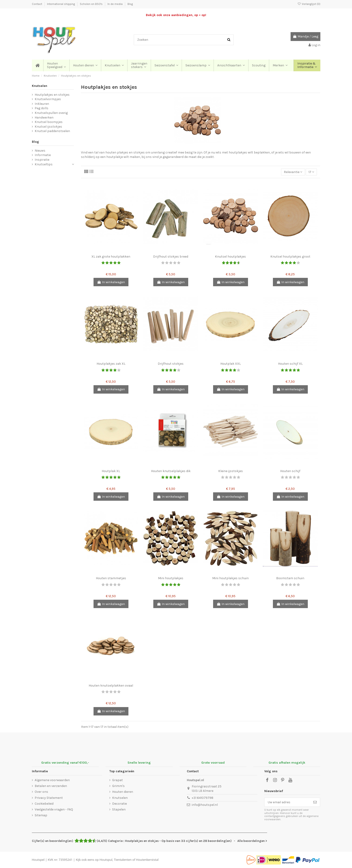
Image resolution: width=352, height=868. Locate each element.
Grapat (117, 780)
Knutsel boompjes (49, 122)
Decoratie (119, 804)
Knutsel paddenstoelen (52, 131)
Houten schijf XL (290, 364)
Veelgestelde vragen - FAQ (54, 809)
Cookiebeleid (44, 804)
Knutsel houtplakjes (230, 257)
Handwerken (44, 117)
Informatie (43, 155)
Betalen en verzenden (51, 786)
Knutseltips (44, 164)
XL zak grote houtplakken (111, 257)
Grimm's (118, 786)
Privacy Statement (49, 798)
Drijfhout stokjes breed (171, 257)
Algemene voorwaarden (52, 780)
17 (311, 172)
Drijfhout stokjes (171, 364)
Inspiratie (42, 160)
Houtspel (38, 860)
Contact (37, 4)
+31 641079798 (203, 798)
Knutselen (40, 86)
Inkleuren (42, 104)
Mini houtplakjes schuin (230, 578)
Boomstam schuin (290, 578)
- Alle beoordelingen (149, 841)
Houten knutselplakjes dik (171, 471)
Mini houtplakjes (171, 578)
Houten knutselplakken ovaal (111, 686)
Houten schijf (290, 471)
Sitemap (41, 815)
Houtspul (106, 860)
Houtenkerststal (147, 860)
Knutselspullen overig (51, 113)
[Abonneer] (315, 802)
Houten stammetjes (111, 578)
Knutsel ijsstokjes (48, 127)
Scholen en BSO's (92, 4)
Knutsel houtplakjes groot (290, 257)
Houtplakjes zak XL (111, 364)
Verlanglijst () (309, 4)
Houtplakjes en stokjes (52, 95)
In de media (115, 4)
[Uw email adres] (287, 802)
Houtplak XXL (231, 364)
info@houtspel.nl (205, 805)
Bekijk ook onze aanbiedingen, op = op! (176, 15)
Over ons (41, 792)
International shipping (61, 4)
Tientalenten (123, 860)
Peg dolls (42, 108)
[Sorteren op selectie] (293, 172)
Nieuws (40, 151)
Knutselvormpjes (48, 99)
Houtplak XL (111, 471)
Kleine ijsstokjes (231, 471)
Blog (130, 4)
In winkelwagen (111, 282)
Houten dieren (123, 792)
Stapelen (119, 809)
